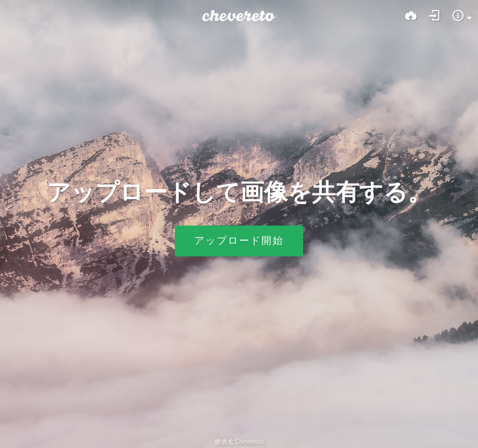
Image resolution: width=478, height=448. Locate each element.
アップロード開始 (239, 241)
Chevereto (249, 441)
